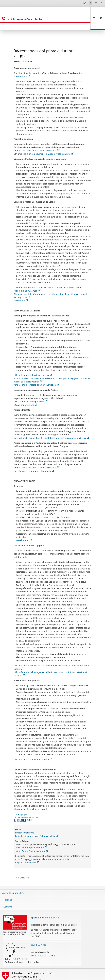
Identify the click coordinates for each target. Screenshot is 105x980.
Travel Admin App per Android (32, 836)
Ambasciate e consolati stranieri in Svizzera (37, 135)
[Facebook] (15, 805)
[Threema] (25, 805)
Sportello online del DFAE (45, 902)
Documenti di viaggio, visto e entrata (54, 139)
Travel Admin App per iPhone (31, 832)
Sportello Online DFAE (13, 878)
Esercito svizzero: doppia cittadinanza (34, 456)
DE (85, 3)
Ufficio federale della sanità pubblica (34, 744)
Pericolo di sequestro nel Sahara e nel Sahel (37, 821)
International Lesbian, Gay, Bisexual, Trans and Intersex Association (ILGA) (52, 423)
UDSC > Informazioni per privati (31, 386)
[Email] (31, 805)
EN (102, 3)
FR (96, 3)
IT (90, 3)
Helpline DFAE (39, 930)
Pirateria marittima (25, 818)
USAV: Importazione (25, 390)
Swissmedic (21, 285)
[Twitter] (18, 805)
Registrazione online (27, 847)
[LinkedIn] (22, 805)
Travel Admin (22, 61)
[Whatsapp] (28, 805)
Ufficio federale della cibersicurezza (33, 360)
